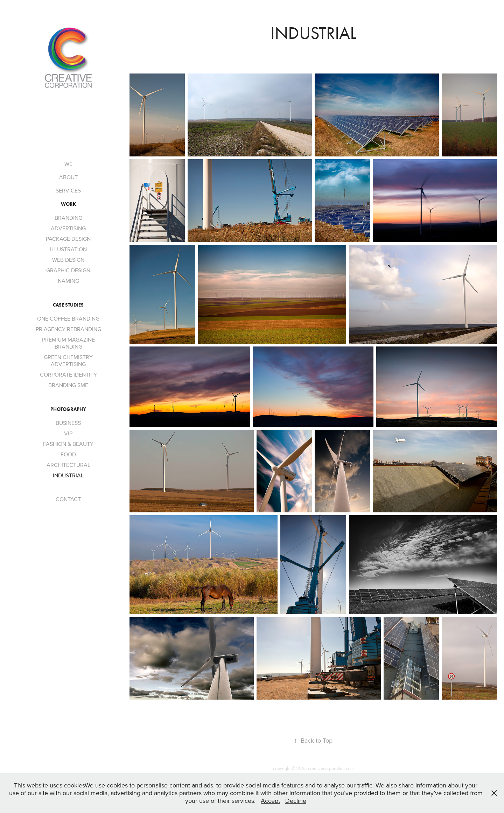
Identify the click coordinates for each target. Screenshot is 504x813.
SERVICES (68, 190)
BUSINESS (68, 423)
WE (68, 164)
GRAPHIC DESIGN (68, 270)
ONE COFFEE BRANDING (68, 318)
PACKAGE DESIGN (68, 239)
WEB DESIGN (68, 260)
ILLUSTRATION (68, 249)
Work (68, 204)
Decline (296, 801)
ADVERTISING (68, 228)
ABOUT (68, 177)
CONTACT (68, 499)
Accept (270, 801)
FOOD (68, 454)
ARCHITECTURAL (68, 465)
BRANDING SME (68, 385)
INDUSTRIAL (68, 475)
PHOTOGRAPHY (68, 409)
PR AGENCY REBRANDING (68, 329)
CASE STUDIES (68, 305)
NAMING (68, 281)
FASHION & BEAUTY (68, 444)
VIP (68, 433)
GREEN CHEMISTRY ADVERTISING (68, 360)
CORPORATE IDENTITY (68, 374)
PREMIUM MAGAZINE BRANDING (68, 343)
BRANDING (68, 218)
